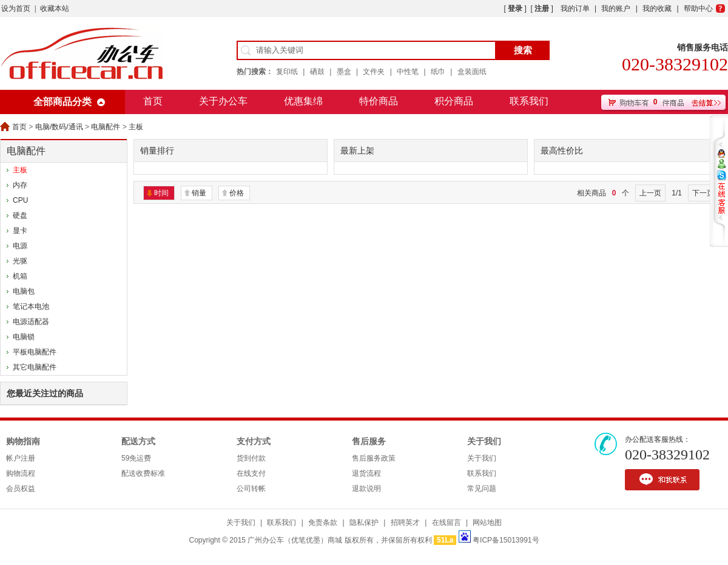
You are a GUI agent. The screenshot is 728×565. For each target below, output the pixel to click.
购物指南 (23, 442)
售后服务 (369, 442)
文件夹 (374, 72)
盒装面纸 (472, 72)
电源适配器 (31, 322)
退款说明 (366, 489)
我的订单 (575, 8)
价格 (237, 193)
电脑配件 (106, 127)
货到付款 (251, 458)
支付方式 (254, 442)
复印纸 (287, 72)
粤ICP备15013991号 (506, 540)
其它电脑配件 (35, 367)
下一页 (703, 193)
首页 (153, 101)
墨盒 (344, 72)
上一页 (650, 193)
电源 (20, 246)
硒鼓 (317, 72)
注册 (542, 8)
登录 (515, 8)
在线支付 (251, 473)
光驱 (20, 261)
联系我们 (529, 101)
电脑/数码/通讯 (59, 127)
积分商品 (454, 101)
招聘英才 (405, 523)
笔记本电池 (31, 306)
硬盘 (20, 215)
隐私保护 (364, 523)
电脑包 (24, 291)
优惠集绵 (303, 101)
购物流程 (21, 473)
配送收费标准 (143, 473)
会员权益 (21, 489)
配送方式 (138, 442)
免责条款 (323, 523)
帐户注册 (21, 458)
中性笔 (408, 72)
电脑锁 (24, 337)
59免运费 (136, 458)
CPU (20, 200)
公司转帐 (251, 489)
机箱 (20, 276)
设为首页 (16, 8)
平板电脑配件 (35, 352)
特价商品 (379, 101)
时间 (161, 193)
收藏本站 (55, 8)
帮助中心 (698, 8)
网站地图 (487, 523)
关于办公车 (223, 101)
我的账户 (616, 8)
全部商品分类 (62, 102)
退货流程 (366, 473)
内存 (20, 185)
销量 (199, 193)
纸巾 (438, 72)
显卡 (20, 231)
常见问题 (482, 489)
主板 (136, 127)
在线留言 (447, 523)
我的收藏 (657, 8)
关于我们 (484, 442)
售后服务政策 (374, 458)
